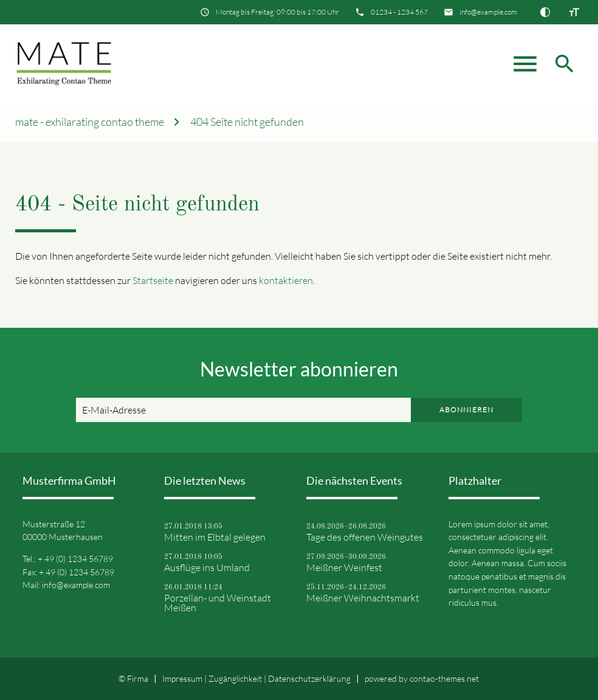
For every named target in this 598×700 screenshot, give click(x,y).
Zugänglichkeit (235, 678)
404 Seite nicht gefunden (247, 122)
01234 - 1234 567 (399, 12)
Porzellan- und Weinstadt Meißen (218, 603)
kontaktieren (286, 280)
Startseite (153, 280)
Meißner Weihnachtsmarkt (363, 598)
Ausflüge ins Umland (207, 567)
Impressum (182, 678)
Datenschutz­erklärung (309, 678)
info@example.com (488, 12)
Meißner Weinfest (344, 567)
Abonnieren (466, 410)
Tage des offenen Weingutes (365, 537)
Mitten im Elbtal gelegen (215, 537)
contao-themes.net (444, 678)
